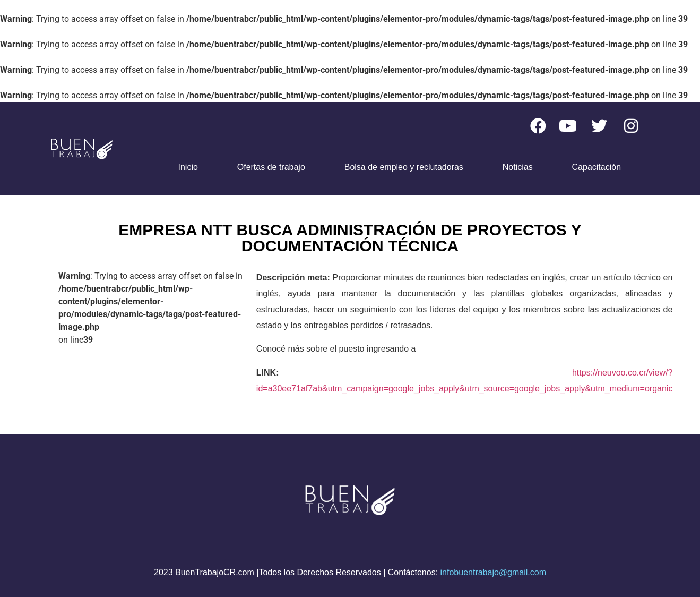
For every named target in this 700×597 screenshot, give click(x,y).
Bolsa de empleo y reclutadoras (404, 167)
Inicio (188, 167)
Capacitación (597, 167)
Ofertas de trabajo (271, 167)
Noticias (518, 167)
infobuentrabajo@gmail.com (493, 572)
